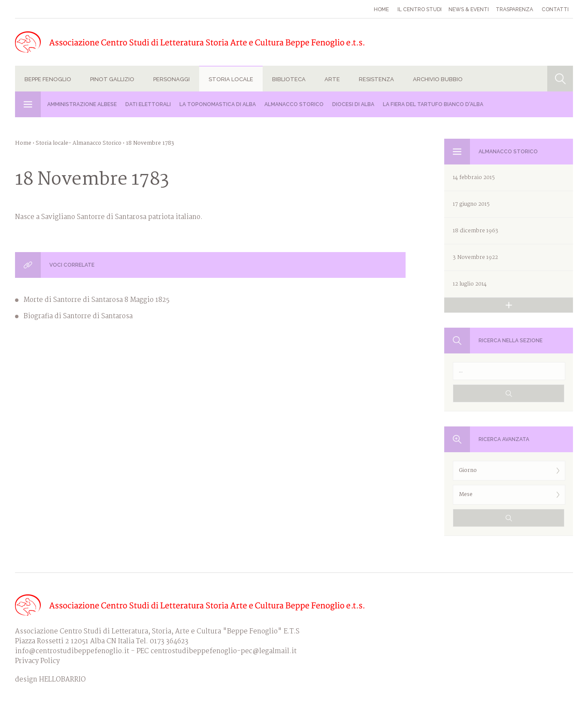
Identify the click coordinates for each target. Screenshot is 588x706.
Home (381, 9)
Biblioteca (289, 79)
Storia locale (231, 79)
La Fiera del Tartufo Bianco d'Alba (433, 104)
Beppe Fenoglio (48, 79)
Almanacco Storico (294, 104)
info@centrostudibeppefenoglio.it (72, 651)
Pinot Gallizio (112, 79)
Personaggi (171, 79)
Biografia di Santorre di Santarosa (78, 316)
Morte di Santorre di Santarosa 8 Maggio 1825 (97, 300)
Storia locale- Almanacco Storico (79, 143)
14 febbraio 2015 (474, 178)
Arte (332, 79)
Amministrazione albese (82, 104)
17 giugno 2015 (471, 204)
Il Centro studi (420, 9)
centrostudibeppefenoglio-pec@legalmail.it (224, 651)
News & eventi (469, 9)
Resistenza (376, 79)
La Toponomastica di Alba (218, 104)
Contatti (555, 9)
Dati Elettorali (148, 104)
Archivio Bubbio (438, 79)
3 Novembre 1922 (475, 257)
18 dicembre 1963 (476, 231)
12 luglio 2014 (470, 284)
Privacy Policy (37, 661)
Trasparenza (514, 9)
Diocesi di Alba (353, 104)
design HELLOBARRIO (50, 680)
